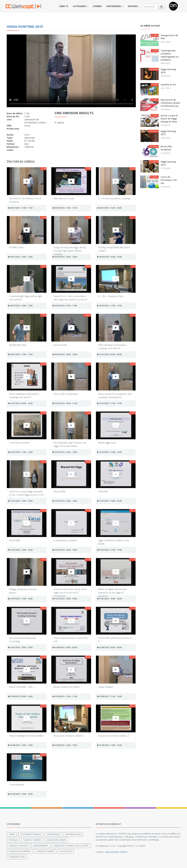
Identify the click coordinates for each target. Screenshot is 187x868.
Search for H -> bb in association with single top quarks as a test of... (71, 298)
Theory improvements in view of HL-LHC (71, 640)
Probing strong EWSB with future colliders (114, 249)
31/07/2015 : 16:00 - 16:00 (65, 550)
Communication (17, 857)
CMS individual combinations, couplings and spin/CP (113, 346)
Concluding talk (17, 785)
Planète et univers (32, 840)
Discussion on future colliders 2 (114, 736)
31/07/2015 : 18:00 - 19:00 (20, 647)
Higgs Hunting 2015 (25, 26)
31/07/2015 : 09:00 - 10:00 (20, 403)
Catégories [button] (80, 6)
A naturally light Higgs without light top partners (26, 298)
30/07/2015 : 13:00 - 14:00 (109, 208)
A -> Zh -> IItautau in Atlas (111, 296)
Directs (64, 6)
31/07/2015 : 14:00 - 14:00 (65, 501)
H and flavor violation (19, 443)
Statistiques (66, 851)
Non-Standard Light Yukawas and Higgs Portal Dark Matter (70, 444)
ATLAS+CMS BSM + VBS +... (22, 687)
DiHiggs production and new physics (23, 591)
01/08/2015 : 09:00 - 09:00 (65, 647)
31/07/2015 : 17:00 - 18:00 (20, 599)
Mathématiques (73, 834)
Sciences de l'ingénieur (20, 851)
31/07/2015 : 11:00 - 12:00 (20, 452)
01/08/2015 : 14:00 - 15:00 (65, 745)
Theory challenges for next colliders (26, 736)
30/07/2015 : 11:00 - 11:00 (20, 208)
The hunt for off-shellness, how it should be (25, 200)
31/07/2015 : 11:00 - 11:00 (109, 403)
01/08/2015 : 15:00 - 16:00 (20, 794)
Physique (13, 840)
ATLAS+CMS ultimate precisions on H (115, 640)
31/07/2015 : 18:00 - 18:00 (65, 599)
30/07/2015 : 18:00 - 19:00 (65, 354)
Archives (133, 6)
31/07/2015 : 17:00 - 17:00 (109, 550)
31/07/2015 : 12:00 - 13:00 (20, 501)
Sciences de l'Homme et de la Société (71, 846)
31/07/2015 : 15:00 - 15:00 (20, 550)
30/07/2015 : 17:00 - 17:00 (65, 306)
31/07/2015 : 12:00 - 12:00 (65, 452)
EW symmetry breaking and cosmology (22, 640)
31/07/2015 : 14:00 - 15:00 (109, 501)
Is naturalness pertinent (65, 540)
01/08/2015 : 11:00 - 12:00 (109, 696)
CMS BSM (103, 491)
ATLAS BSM (15, 540)
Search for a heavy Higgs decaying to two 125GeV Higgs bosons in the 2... (26, 493)
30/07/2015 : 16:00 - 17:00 (20, 306)
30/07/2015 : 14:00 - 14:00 (20, 257)
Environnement (41, 846)
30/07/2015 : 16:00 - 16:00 (65, 257)
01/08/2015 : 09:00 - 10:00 (20, 696)
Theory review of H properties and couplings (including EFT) (115, 395)
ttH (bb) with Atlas (18, 345)
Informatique (53, 834)
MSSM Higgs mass (107, 443)
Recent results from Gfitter (67, 687)
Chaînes (97, 6)
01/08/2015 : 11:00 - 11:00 (65, 696)
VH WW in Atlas (16, 247)
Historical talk (60, 345)
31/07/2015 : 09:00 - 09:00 (109, 354)
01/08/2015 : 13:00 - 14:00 (20, 745)
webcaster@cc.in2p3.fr (116, 852)
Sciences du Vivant (45, 851)
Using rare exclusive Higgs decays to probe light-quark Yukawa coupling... (70, 249)
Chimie (12, 834)
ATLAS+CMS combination (66, 394)
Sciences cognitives (18, 846)
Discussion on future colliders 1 (69, 736)
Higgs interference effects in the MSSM (114, 542)
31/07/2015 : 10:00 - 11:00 (65, 403)
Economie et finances (31, 834)
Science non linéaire (56, 840)
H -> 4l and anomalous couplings (114, 198)
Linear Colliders (106, 687)
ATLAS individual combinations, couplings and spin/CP (24, 395)
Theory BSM (59, 491)
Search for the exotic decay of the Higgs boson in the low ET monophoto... (70, 591)
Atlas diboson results (64, 198)
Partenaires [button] (115, 6)
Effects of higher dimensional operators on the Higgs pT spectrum (112, 591)
